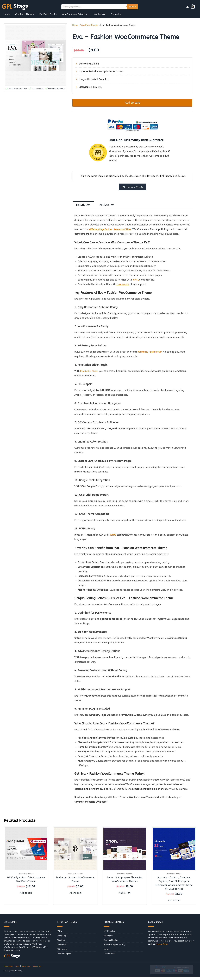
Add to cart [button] (26, 896)
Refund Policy (29, 970)
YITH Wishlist (124, 288)
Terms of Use (42, 970)
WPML (136, 284)
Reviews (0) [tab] (110, 208)
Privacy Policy (9, 970)
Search (132, 7)
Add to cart (132, 103)
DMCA (19, 970)
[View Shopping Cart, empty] (193, 7)
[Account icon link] (187, 7)
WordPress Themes (89, 25)
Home (75, 25)
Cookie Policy (163, 947)
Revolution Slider (90, 375)
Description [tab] (85, 208)
